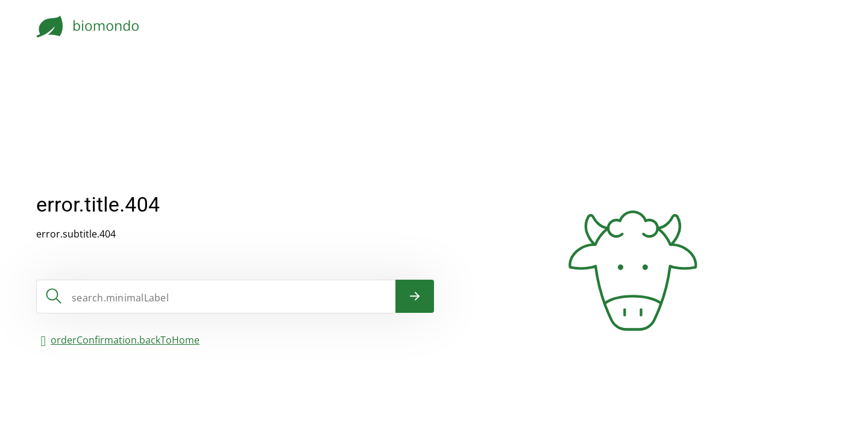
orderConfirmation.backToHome (125, 340)
